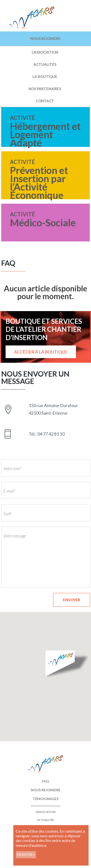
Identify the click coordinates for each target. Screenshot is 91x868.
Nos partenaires (45, 89)
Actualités (45, 64)
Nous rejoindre (46, 790)
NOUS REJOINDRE (45, 38)
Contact (45, 101)
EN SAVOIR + (26, 855)
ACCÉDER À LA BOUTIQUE (41, 352)
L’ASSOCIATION (45, 52)
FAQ (45, 781)
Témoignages (46, 799)
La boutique (45, 76)
